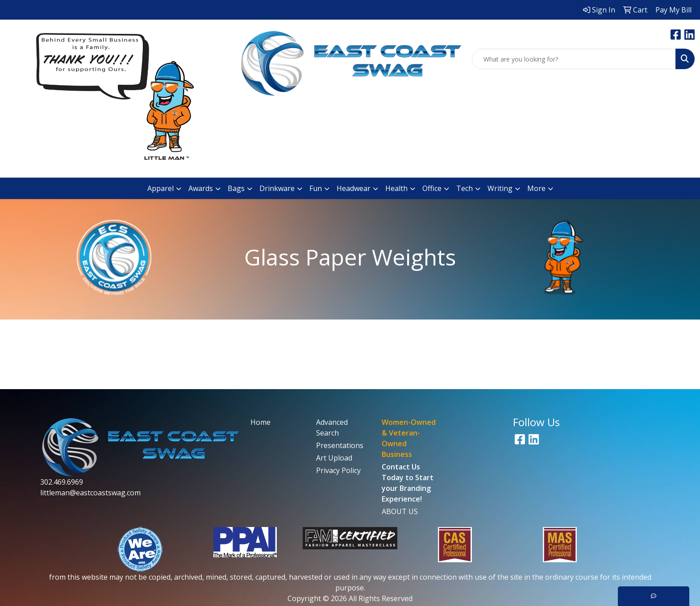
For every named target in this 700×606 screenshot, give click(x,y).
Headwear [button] (354, 188)
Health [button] (396, 188)
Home (260, 422)
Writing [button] (500, 188)
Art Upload (334, 458)
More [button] (536, 188)
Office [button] (432, 188)
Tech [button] (465, 188)
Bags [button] (236, 188)
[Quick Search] (574, 59)
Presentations (340, 445)
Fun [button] (316, 188)
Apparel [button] (160, 188)
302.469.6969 (62, 482)
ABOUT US (400, 511)
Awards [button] (201, 188)
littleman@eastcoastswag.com (90, 493)
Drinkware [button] (277, 188)
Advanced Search (332, 428)
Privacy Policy (338, 470)
